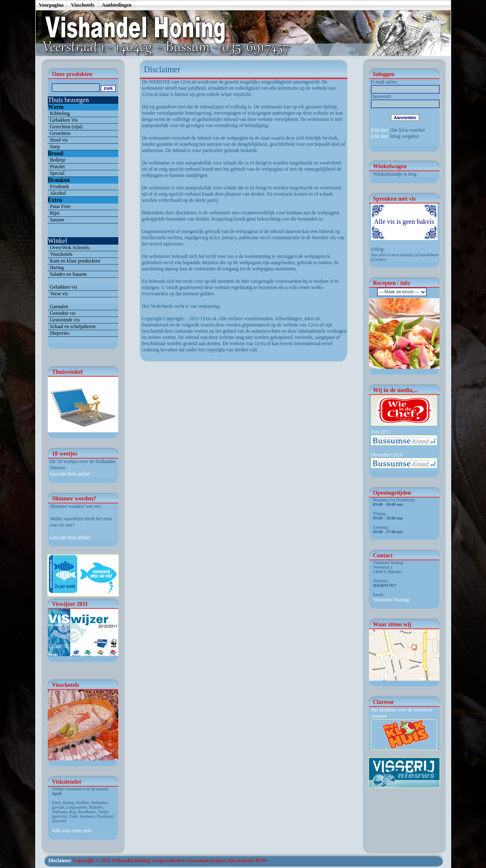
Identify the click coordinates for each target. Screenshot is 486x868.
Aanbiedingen (116, 5)
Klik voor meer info (72, 831)
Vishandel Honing (391, 600)
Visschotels (83, 5)
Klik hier (380, 130)
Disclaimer (60, 861)
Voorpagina (51, 5)
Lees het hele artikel (70, 474)
